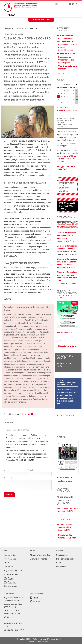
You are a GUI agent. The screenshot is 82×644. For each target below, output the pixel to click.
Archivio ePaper (65, 481)
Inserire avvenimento (68, 111)
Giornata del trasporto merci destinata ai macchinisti (66, 236)
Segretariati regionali (13, 571)
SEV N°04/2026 (65, 478)
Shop (58, 563)
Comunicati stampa (39, 559)
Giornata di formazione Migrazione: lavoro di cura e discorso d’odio (67, 249)
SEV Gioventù (10, 582)
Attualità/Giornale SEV (40, 555)
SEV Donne (9, 578)
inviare (9, 495)
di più (62, 74)
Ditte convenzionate (65, 559)
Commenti (8, 478)
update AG (40, 642)
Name (6, 470)
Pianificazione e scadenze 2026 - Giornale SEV (66, 527)
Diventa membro (41, 20)
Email (6, 617)
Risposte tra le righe (67, 346)
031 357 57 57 (13, 611)
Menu (11, 15)
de (57, 4)
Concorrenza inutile (67, 54)
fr (62, 4)
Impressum (43, 639)
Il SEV (6, 563)
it (66, 4)
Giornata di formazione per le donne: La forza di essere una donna (67, 262)
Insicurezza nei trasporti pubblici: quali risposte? (66, 60)
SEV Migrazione (11, 586)
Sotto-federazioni (11, 574)
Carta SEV (8, 567)
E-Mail (30, 470)
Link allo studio (65, 333)
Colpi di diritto (62, 555)
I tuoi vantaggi (10, 559)
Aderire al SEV (10, 555)
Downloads (61, 567)
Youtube (37, 602)
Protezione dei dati (55, 639)
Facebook (37, 598)
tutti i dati (63, 107)
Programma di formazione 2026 (67, 206)
